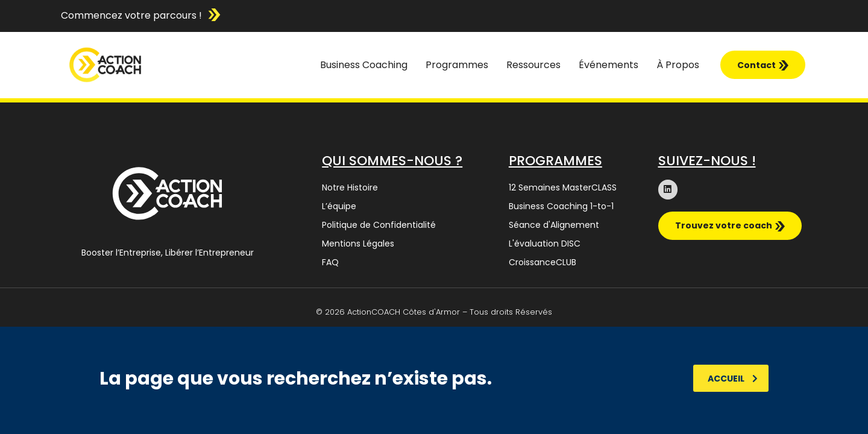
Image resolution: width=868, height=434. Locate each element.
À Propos (678, 65)
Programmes (457, 65)
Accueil (733, 379)
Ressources (533, 65)
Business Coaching (364, 65)
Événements (609, 65)
